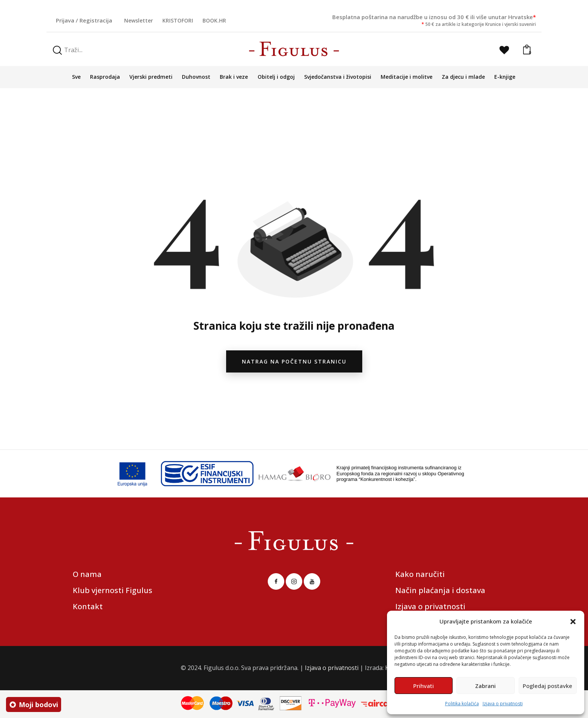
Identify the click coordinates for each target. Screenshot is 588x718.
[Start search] (57, 50)
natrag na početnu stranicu (294, 361)
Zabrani (485, 686)
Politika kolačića (462, 704)
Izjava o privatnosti (503, 704)
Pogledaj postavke (547, 686)
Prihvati (424, 686)
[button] (573, 622)
